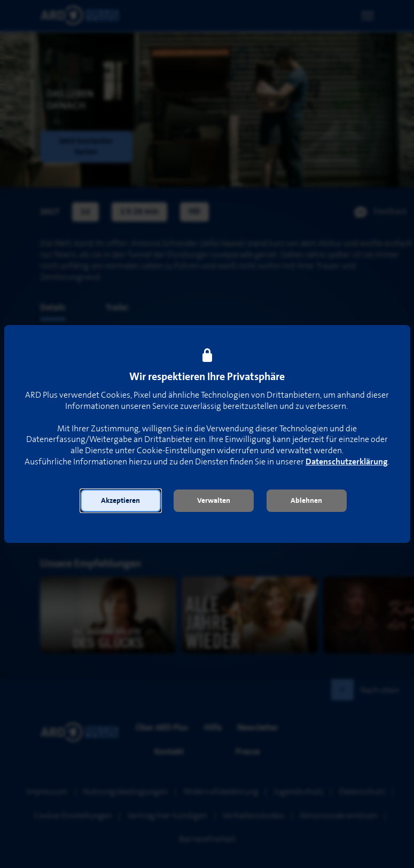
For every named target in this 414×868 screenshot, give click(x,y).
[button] (121, 501)
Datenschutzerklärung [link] (347, 462)
